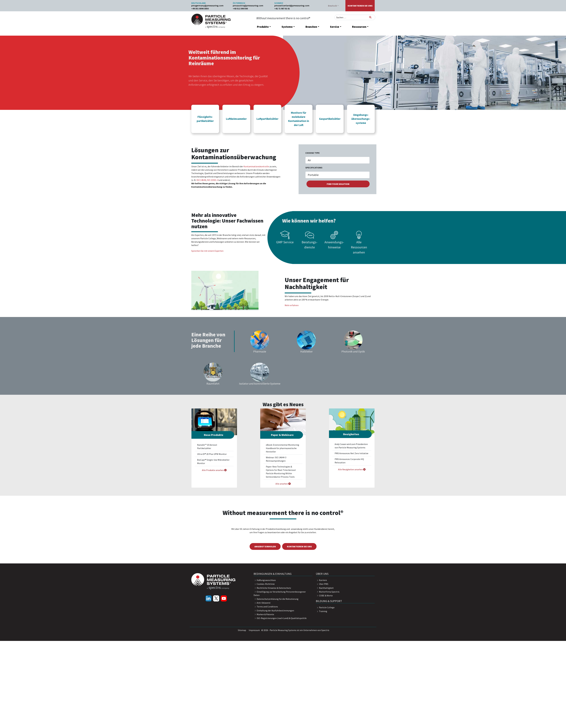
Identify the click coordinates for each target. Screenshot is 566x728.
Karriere (321, 580)
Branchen (311, 27)
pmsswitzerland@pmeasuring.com (292, 6)
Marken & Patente (264, 614)
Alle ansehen (283, 484)
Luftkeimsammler (236, 119)
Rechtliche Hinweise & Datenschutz (272, 588)
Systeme (287, 27)
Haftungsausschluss (265, 580)
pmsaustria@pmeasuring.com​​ (248, 6)
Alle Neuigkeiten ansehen (352, 469)
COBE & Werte (324, 596)
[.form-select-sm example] (337, 175)
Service (335, 27)
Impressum (254, 630)
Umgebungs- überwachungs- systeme (361, 119)
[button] (205, 119)
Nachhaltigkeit (325, 588)
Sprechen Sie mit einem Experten (207, 251)
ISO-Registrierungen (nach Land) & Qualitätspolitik (280, 618)
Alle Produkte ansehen (214, 470)
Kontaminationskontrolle (256, 166)
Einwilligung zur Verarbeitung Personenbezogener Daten (280, 593)
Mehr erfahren (292, 305)
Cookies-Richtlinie (264, 584)
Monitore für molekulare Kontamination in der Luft (299, 119)
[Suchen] (370, 17)
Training (321, 611)
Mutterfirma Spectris (328, 592)
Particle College (325, 607)
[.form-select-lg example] (337, 160)
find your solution (338, 184)
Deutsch (332, 6)
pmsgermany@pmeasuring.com (207, 6)
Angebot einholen (265, 546)
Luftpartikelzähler (267, 119)
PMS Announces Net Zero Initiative (351, 453)
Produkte (263, 27)
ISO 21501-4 (213, 180)
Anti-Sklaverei (262, 603)
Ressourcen (359, 27)
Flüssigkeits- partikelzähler (205, 119)
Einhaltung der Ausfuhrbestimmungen (274, 611)
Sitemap (242, 630)
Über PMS (322, 584)
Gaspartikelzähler (330, 119)
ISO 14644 (201, 180)
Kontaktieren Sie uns (360, 6)
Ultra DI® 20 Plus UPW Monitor (212, 454)
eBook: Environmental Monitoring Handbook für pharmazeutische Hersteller (283, 448)
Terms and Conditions (266, 607)
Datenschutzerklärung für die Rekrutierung (276, 599)
